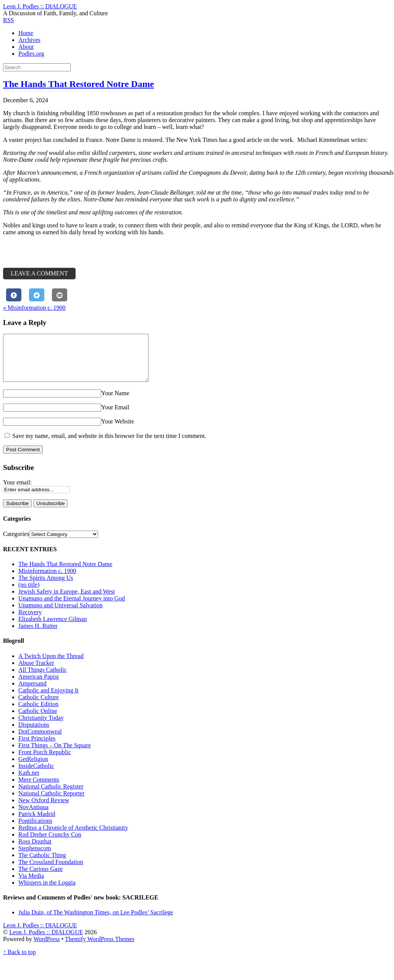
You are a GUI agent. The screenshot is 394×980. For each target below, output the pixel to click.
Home (26, 33)
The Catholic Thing (42, 864)
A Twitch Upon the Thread (51, 665)
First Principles (37, 747)
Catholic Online (38, 720)
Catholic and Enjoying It (48, 699)
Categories (16, 543)
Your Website (118, 430)
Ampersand (32, 693)
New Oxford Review (44, 809)
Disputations (34, 734)
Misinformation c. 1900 (34, 308)
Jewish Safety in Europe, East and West (67, 601)
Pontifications (35, 830)
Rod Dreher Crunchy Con (50, 844)
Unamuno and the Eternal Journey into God (72, 607)
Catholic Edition (38, 713)
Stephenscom (35, 857)
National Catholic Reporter (51, 802)
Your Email (115, 416)
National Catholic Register (51, 796)
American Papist (39, 686)
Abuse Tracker (36, 672)
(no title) (29, 594)
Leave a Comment (39, 273)
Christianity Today (41, 727)
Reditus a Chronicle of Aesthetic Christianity (73, 837)
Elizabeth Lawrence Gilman (52, 628)
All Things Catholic (43, 679)
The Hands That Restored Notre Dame (78, 84)
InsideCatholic (36, 775)
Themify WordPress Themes (100, 948)
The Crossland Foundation (51, 871)
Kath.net (29, 782)
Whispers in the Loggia (47, 892)
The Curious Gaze (40, 878)
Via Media (31, 885)
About (26, 47)
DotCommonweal (40, 741)
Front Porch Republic (45, 761)
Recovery (30, 621)
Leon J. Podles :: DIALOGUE (46, 941)
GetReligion (33, 768)
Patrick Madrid (37, 823)
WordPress (47, 948)
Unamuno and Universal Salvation (61, 614)
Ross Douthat (35, 850)
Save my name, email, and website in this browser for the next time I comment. (109, 445)
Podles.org (31, 54)
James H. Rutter (38, 635)
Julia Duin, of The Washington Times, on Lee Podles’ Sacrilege (96, 921)
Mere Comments (39, 789)
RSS (8, 20)
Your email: (17, 492)
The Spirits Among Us (46, 587)
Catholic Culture (39, 706)
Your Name (115, 402)
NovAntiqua (33, 816)
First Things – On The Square (55, 754)
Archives (29, 40)
